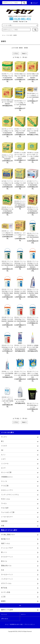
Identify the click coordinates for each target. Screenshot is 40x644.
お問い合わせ (5, 619)
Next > (24, 53)
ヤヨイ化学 (9, 35)
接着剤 (15, 35)
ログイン (23, 614)
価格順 (21, 48)
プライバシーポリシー (30, 624)
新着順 (26, 48)
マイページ (4, 614)
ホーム (4, 35)
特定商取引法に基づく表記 (16, 624)
